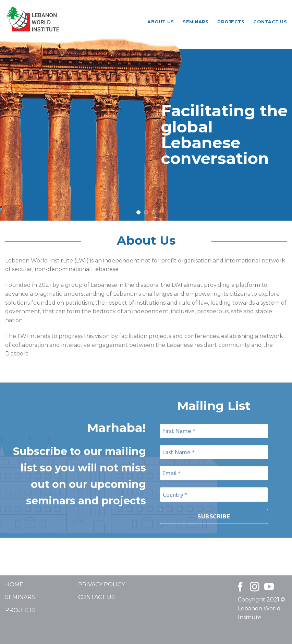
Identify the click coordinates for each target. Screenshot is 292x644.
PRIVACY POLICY (101, 584)
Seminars (196, 22)
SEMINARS (20, 597)
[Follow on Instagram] (255, 588)
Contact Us (270, 22)
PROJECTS (20, 610)
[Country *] (214, 495)
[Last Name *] (214, 452)
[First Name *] (214, 431)
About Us (161, 22)
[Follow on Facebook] (240, 588)
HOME (14, 584)
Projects (231, 22)
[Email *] (214, 473)
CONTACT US (96, 597)
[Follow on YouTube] (269, 588)
